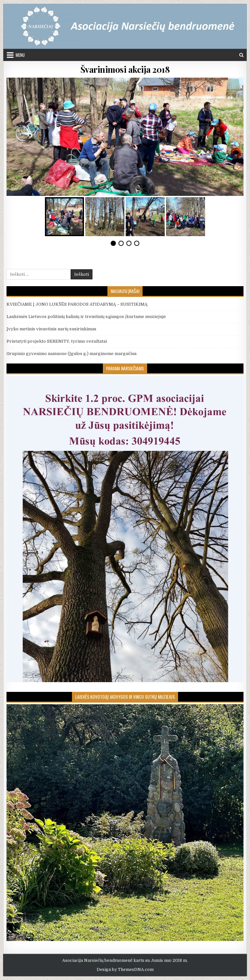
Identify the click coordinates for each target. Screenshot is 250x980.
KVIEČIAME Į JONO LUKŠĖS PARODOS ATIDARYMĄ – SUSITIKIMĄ (77, 304)
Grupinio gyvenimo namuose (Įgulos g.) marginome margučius (72, 354)
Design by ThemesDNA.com (125, 970)
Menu (20, 55)
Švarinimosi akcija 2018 (125, 69)
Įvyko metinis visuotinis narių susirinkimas (51, 329)
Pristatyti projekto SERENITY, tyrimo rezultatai (57, 341)
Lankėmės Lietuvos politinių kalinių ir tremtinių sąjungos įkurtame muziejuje (86, 317)
